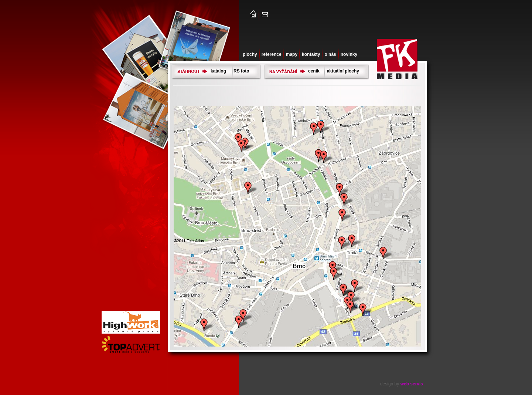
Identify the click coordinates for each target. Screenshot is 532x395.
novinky (349, 54)
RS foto (241, 71)
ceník (314, 71)
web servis (412, 384)
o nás (330, 54)
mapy (292, 54)
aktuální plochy (343, 71)
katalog (218, 71)
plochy (250, 54)
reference (272, 54)
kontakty (311, 54)
